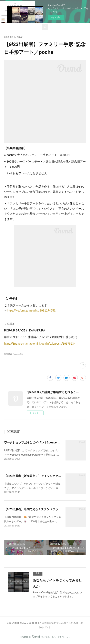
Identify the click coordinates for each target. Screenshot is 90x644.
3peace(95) (18, 354)
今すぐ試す (56, 17)
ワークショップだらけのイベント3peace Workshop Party (42, 442)
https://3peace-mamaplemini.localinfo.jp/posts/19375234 (40, 344)
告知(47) (8, 354)
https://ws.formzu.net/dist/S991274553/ (32, 310)
